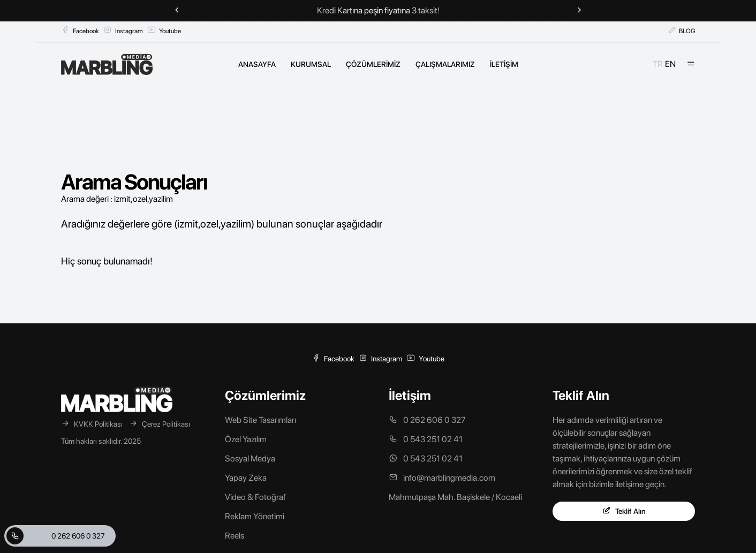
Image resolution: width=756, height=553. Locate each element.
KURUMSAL (311, 64)
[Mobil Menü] (691, 64)
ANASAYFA (257, 64)
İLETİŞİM (504, 64)
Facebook (80, 30)
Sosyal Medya (250, 459)
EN (670, 64)
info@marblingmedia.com (442, 478)
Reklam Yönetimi (255, 516)
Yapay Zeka (246, 478)
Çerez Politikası (160, 424)
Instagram (123, 30)
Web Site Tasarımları (260, 420)
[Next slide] (579, 11)
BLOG (682, 30)
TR (658, 64)
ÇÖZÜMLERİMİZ (373, 64)
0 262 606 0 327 (56, 536)
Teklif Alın (624, 511)
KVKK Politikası (92, 424)
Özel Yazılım (246, 439)
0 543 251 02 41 (426, 439)
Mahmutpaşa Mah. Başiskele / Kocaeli (455, 497)
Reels (235, 536)
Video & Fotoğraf (255, 497)
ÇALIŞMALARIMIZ (445, 64)
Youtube (164, 30)
